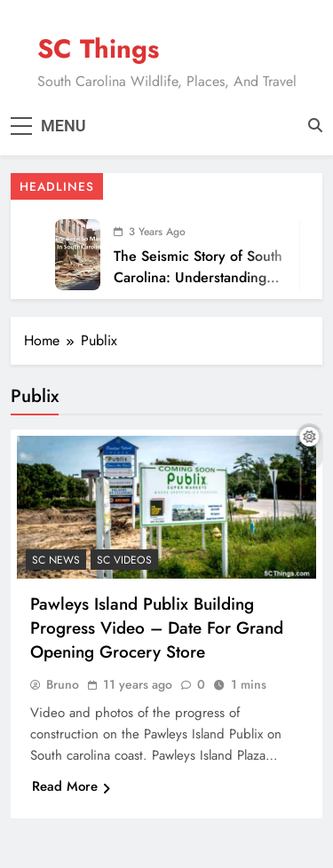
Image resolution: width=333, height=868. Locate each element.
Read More (71, 786)
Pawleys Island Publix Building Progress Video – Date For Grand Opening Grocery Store (157, 628)
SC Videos (124, 560)
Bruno (63, 684)
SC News (56, 560)
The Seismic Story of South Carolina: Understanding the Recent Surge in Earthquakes (198, 288)
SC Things (98, 49)
